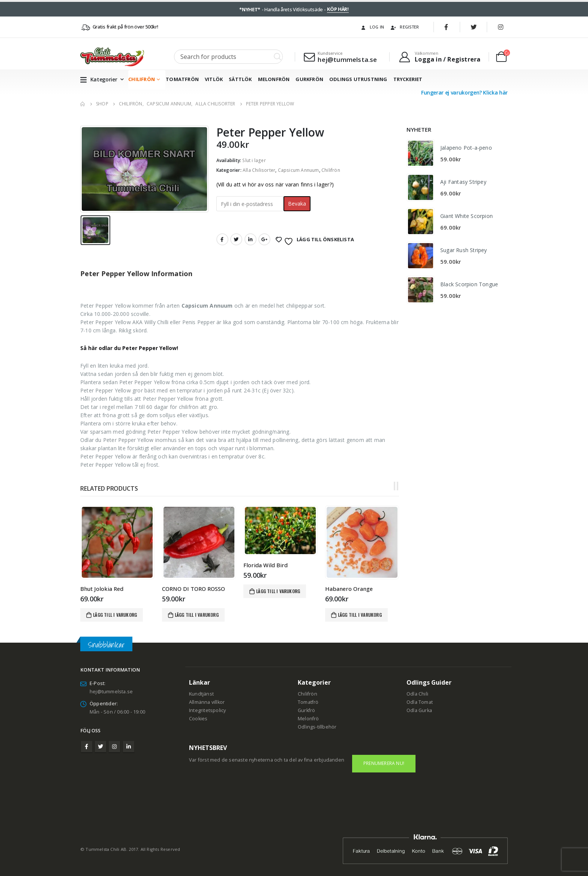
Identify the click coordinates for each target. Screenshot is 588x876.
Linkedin (129, 747)
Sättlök (240, 79)
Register (404, 27)
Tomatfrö (308, 702)
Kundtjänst (201, 694)
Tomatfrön (182, 79)
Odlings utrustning (358, 79)
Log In (372, 27)
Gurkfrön (309, 79)
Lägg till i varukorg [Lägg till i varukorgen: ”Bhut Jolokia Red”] (115, 615)
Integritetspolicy (207, 710)
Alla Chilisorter (259, 170)
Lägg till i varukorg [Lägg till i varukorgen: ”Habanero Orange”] (360, 615)
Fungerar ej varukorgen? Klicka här (464, 92)
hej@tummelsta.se (111, 692)
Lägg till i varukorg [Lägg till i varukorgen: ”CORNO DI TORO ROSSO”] (197, 615)
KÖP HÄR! (338, 9)
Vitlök (214, 79)
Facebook (222, 239)
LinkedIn (250, 239)
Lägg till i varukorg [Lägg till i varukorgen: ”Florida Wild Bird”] (278, 591)
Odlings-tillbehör (317, 727)
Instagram (114, 747)
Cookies (198, 719)
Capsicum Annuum (298, 170)
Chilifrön (142, 79)
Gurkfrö (306, 710)
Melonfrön (274, 79)
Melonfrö (308, 719)
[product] (117, 542)
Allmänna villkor (207, 702)
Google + (264, 239)
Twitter (236, 239)
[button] (394, 486)
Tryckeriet (408, 79)
